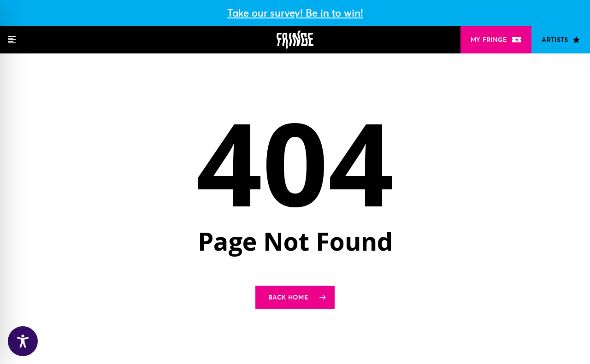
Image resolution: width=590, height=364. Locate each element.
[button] (12, 40)
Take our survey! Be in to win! (295, 13)
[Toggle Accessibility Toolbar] (23, 341)
